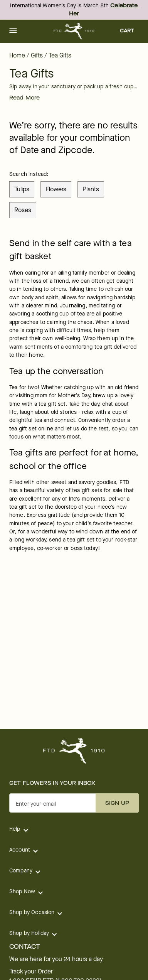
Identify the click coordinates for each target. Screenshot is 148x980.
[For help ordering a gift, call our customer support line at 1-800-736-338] (74, 31)
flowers (56, 189)
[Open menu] (13, 31)
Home (17, 55)
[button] (13, 31)
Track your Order (31, 972)
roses (23, 210)
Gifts (37, 55)
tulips (22, 189)
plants (91, 189)
